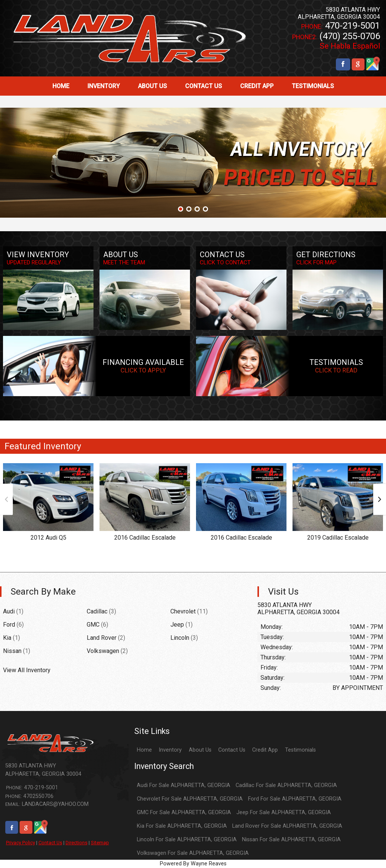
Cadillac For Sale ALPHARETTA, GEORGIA (286, 785)
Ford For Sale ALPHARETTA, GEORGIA (295, 799)
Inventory (170, 750)
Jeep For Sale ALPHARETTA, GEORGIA (284, 812)
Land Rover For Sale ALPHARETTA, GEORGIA (287, 826)
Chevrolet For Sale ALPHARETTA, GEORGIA (190, 799)
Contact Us (50, 843)
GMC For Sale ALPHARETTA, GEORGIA (184, 812)
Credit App (265, 750)
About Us (200, 750)
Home (144, 750)
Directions (77, 843)
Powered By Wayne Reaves (193, 864)
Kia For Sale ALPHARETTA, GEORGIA (182, 826)
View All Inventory (27, 670)
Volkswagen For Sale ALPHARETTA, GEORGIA (193, 853)
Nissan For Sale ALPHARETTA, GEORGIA (291, 840)
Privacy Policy (21, 843)
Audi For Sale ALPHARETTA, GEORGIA (184, 785)
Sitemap (100, 843)
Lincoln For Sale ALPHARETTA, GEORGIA (187, 840)
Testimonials (300, 750)
